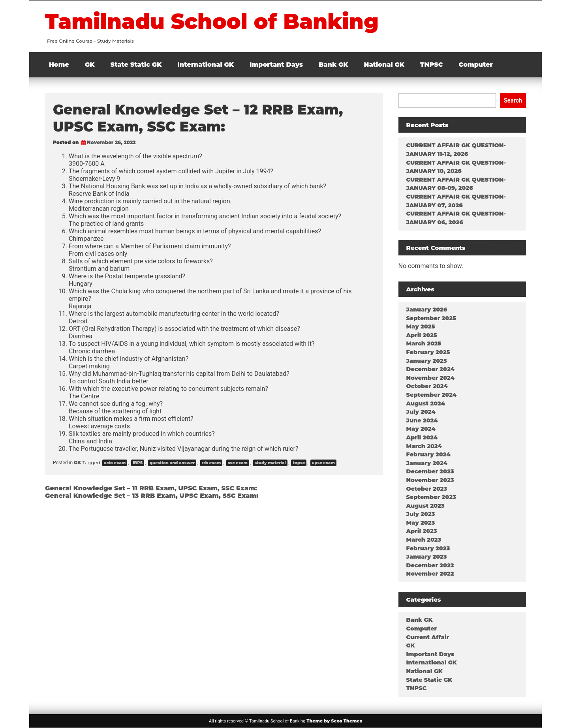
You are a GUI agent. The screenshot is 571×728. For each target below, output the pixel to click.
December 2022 (430, 565)
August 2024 (426, 403)
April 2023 (422, 531)
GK (90, 65)
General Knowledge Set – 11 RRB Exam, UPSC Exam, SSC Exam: (151, 488)
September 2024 (432, 395)
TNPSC (432, 65)
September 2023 (431, 497)
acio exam (115, 463)
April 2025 (422, 335)
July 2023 (421, 514)
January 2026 (427, 310)
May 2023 (421, 523)
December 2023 (430, 471)
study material (270, 463)
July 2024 (421, 412)
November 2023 (430, 480)
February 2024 (428, 454)
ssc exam (238, 463)
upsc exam (323, 463)
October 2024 (427, 386)
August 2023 (425, 506)
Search (513, 100)
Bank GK (333, 65)
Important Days (276, 65)
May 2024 (421, 429)
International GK (206, 65)
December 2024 (430, 369)
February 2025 (428, 352)
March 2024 (424, 446)
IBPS (138, 463)
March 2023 (424, 540)
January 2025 (427, 361)
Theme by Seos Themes (334, 721)
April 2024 (422, 437)
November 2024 (430, 378)
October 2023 (427, 489)
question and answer (172, 463)
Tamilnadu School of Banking (212, 21)
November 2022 (430, 574)
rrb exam (211, 463)
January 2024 (427, 463)
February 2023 (428, 548)
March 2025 (424, 343)
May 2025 (421, 326)
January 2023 (427, 557)
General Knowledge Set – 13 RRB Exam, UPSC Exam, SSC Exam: (152, 496)
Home (59, 65)
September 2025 (431, 318)
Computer (476, 65)
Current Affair (428, 637)
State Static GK (136, 65)
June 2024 (422, 420)
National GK (384, 65)
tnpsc (299, 463)
